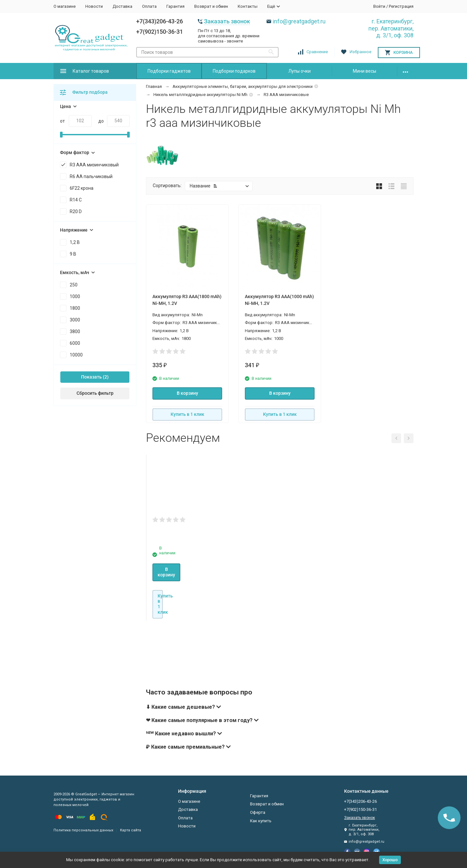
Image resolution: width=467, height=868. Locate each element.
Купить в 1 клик (187, 414)
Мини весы (365, 71)
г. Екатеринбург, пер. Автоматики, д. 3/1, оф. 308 (391, 28)
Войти (379, 6)
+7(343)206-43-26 (160, 21)
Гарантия (175, 6)
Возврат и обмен (211, 6)
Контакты (248, 6)
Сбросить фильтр (95, 393)
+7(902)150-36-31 (160, 32)
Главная (154, 86)
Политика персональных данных (83, 830)
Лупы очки (299, 71)
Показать (91, 377)
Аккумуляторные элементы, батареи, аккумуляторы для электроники (243, 86)
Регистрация (401, 6)
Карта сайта (131, 830)
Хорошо (390, 860)
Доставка (122, 6)
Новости (94, 6)
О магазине (65, 6)
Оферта (258, 812)
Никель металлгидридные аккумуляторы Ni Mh (200, 95)
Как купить (261, 821)
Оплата (149, 6)
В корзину (187, 393)
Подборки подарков (234, 71)
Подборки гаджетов (169, 71)
